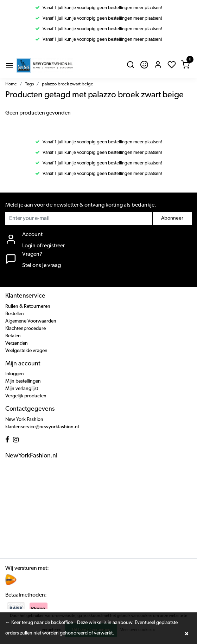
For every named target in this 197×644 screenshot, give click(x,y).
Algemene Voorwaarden (31, 321)
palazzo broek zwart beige (68, 84)
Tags (29, 84)
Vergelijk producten (26, 396)
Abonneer (172, 218)
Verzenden (17, 343)
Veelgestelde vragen (26, 351)
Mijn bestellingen (23, 381)
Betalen (13, 336)
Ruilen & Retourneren (28, 307)
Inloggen (15, 374)
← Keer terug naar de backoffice (39, 623)
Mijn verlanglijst (22, 389)
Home (11, 84)
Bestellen (15, 314)
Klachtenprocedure (26, 329)
